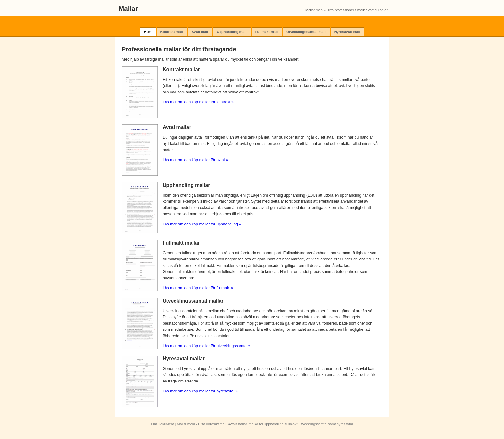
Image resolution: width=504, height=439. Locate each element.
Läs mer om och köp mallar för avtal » (195, 160)
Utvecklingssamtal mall (306, 32)
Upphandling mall (232, 32)
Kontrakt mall (172, 32)
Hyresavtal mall (347, 32)
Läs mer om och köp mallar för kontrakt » (198, 102)
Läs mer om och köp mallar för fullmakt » (198, 288)
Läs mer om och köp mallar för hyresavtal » (200, 391)
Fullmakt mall (267, 32)
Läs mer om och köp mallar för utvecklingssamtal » (207, 346)
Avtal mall (200, 32)
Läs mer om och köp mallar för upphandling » (202, 224)
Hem (148, 32)
